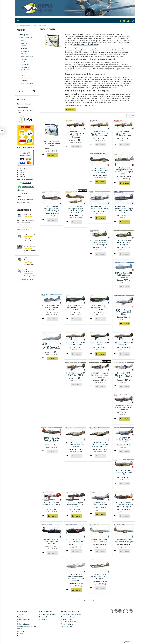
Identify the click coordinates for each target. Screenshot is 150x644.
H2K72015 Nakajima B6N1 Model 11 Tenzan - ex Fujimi (76, 308)
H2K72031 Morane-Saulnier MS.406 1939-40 (124, 472)
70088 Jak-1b (29, 214)
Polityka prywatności (24, 619)
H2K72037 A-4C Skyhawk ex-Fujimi (100, 504)
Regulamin (21, 617)
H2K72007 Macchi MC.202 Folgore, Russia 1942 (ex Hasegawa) (100, 133)
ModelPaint (43, 617)
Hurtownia (21, 631)
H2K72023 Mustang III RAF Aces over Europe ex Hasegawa (100, 375)
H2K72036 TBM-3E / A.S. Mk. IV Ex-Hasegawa (76, 541)
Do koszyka (52, 155)
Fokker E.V (24, 54)
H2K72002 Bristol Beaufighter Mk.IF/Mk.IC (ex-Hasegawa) (100, 170)
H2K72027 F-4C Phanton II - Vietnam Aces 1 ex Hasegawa (76, 445)
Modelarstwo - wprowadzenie (71, 615)
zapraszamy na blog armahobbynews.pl (86, 45)
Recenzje (20, 629)
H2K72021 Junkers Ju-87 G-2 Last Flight (124, 344)
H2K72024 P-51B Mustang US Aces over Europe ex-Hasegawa (124, 375)
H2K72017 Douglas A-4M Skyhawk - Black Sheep (124, 312)
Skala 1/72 (24, 40)
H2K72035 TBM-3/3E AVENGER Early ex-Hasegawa (52, 542)
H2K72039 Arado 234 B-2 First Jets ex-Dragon (100, 541)
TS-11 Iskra (24, 73)
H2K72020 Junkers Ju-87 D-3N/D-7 (100, 344)
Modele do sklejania (68, 617)
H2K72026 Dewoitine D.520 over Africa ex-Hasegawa (52, 440)
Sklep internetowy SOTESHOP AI (124, 642)
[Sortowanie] (129, 116)
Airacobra (24, 48)
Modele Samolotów (26, 38)
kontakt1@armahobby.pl (25, 199)
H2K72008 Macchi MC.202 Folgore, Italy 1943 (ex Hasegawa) (124, 133)
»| (99, 600)
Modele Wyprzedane (27, 83)
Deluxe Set (24, 81)
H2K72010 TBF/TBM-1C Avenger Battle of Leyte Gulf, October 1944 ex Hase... (124, 209)
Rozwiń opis (70, 109)
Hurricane (24, 59)
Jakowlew (24, 62)
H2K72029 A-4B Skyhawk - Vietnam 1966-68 (124, 440)
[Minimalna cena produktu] (19, 91)
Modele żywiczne (67, 624)
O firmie (20, 615)
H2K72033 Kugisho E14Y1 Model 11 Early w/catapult (52, 505)
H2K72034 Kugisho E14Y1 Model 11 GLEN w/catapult (76, 505)
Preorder (20, 633)
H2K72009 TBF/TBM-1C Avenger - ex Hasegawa (100, 208)
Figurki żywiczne (67, 626)
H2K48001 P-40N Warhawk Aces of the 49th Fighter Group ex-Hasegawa (76, 578)
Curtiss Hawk (25, 51)
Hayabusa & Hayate (27, 56)
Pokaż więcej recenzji (27, 279)
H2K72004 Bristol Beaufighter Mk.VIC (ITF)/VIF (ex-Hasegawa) (52, 209)
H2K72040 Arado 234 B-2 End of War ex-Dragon (124, 541)
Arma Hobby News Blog (47, 615)
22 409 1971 (27, 183)
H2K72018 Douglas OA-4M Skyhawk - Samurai (52, 348)
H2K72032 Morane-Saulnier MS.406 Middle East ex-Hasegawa (124, 505)
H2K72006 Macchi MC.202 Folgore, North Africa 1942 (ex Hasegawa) (76, 134)
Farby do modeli (67, 619)
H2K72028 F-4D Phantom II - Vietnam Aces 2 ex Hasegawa (100, 445)
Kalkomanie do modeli (69, 622)
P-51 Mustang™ (25, 67)
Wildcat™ (24, 75)
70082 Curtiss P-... (30, 234)
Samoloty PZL (25, 70)
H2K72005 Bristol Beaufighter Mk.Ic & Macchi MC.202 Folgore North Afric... (76, 210)
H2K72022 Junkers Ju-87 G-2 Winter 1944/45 (76, 374)
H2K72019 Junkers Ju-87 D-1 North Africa (76, 344)
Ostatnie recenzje (24, 210)
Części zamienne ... (30, 246)
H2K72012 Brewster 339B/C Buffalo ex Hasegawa (124, 243)
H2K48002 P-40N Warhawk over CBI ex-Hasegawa (100, 577)
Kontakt (20, 622)
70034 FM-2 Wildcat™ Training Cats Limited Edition (52, 144)
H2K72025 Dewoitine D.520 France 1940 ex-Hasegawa (124, 407)
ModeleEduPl (44, 619)
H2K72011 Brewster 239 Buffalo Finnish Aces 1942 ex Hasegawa (100, 243)
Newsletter (21, 636)
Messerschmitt (25, 65)
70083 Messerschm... (29, 259)
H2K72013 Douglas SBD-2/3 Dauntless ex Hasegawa (124, 275)
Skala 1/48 (24, 43)
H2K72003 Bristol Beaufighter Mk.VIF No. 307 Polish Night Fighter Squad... (124, 171)
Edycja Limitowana (26, 78)
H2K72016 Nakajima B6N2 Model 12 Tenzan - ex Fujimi (100, 308)
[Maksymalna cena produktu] (33, 91)
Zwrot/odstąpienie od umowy (27, 626)
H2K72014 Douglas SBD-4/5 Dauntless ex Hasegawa (52, 307)
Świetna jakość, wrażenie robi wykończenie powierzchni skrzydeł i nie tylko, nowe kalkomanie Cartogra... (26, 225)
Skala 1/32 (24, 46)
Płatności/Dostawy (24, 624)
